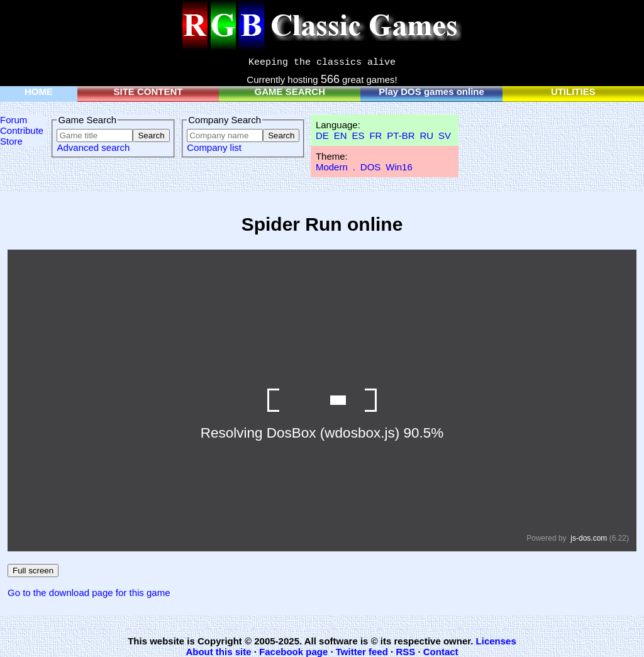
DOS (371, 167)
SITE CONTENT (148, 91)
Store (11, 141)
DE (322, 135)
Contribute (22, 130)
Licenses (496, 641)
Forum (14, 120)
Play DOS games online (431, 91)
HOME (39, 91)
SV (445, 135)
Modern (332, 167)
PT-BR (401, 135)
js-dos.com (589, 538)
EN (341, 135)
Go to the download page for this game (89, 593)
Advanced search (93, 147)
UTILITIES (573, 91)
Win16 (399, 167)
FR (375, 135)
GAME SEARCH (290, 91)
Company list (214, 147)
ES (358, 135)
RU (426, 135)
